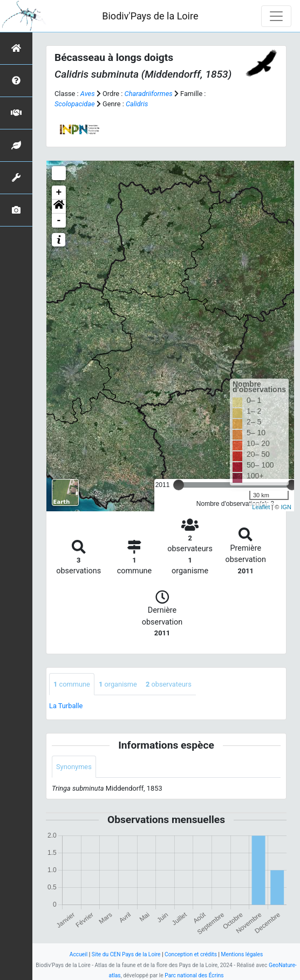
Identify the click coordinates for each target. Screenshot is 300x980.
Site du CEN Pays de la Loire (126, 954)
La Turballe (66, 706)
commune (72, 684)
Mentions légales (242, 954)
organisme (118, 684)
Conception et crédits (191, 954)
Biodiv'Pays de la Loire (150, 16)
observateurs (169, 684)
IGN (286, 507)
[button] (59, 207)
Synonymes (74, 767)
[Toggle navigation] (276, 16)
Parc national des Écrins (194, 975)
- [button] (59, 221)
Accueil (79, 954)
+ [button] (59, 193)
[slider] (179, 485)
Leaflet (261, 507)
